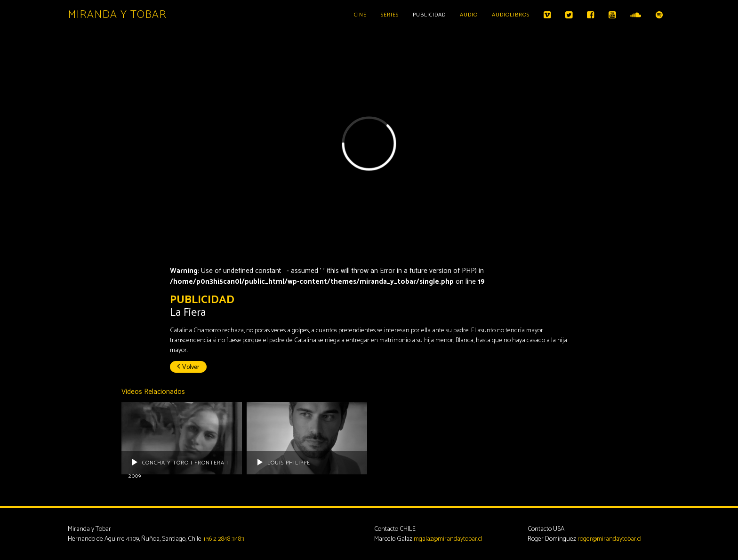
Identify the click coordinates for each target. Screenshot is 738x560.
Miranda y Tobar (117, 15)
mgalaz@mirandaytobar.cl (448, 539)
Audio (469, 15)
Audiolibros (511, 15)
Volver (188, 367)
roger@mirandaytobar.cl (610, 539)
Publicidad (429, 15)
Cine (360, 15)
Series (390, 15)
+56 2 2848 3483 (224, 539)
